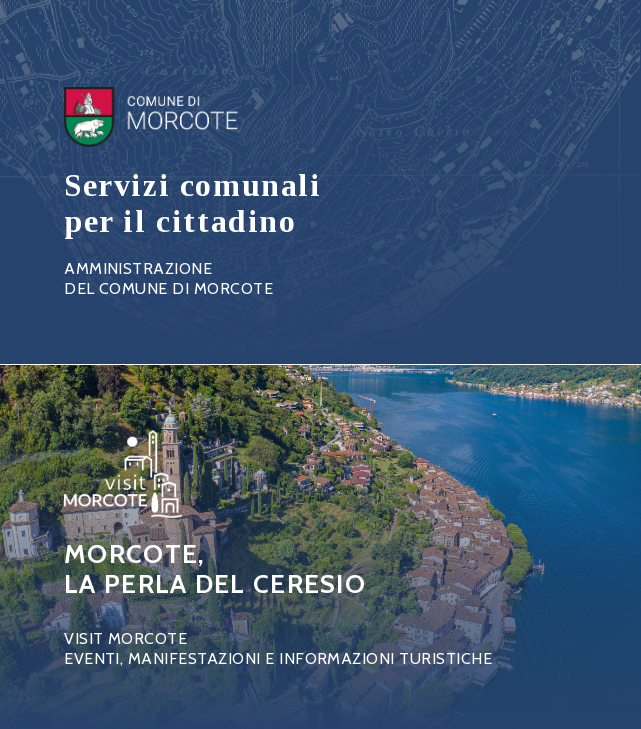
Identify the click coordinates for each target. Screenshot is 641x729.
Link (193, 193)
